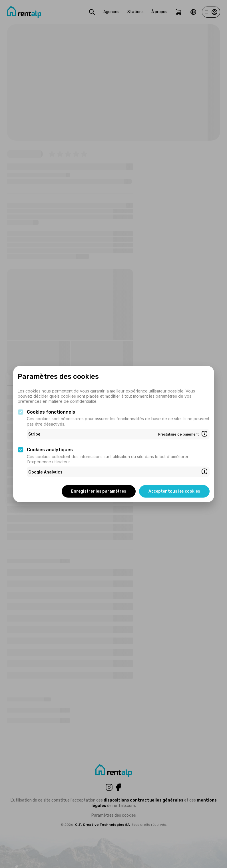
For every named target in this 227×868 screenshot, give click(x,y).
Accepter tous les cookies (174, 491)
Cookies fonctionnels (51, 412)
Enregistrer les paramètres (99, 491)
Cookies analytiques (50, 450)
